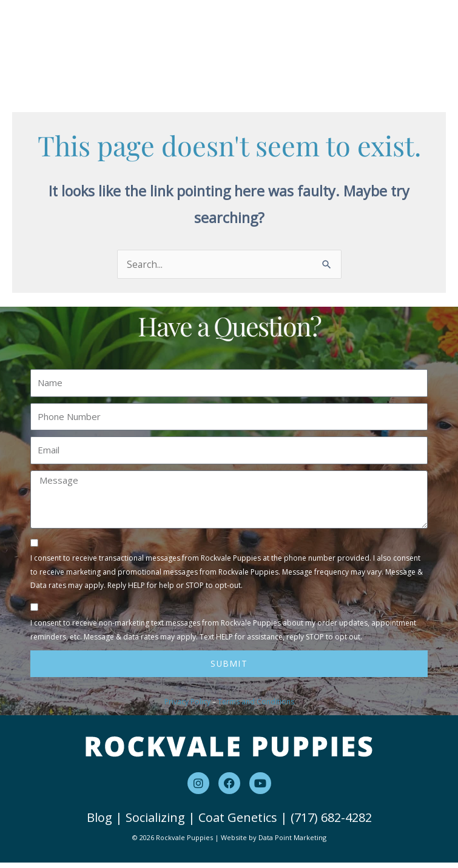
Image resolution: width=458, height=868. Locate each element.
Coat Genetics (238, 823)
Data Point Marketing (292, 843)
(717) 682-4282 (331, 823)
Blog (99, 823)
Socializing (155, 823)
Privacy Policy (187, 707)
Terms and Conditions (256, 707)
